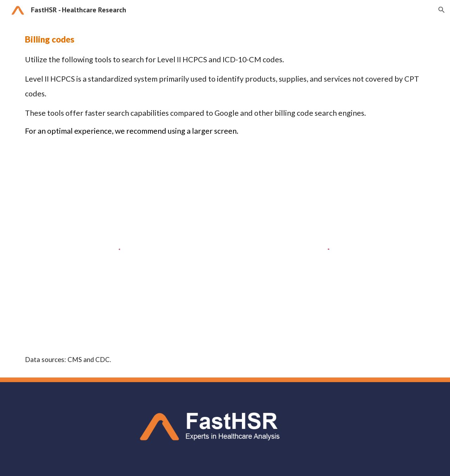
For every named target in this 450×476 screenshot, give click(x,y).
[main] (225, 84)
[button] (442, 10)
